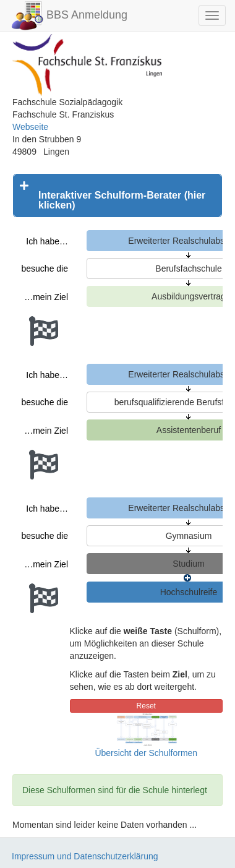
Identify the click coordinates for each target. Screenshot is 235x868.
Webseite (30, 127)
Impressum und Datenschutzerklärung (85, 856)
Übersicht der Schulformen (146, 753)
